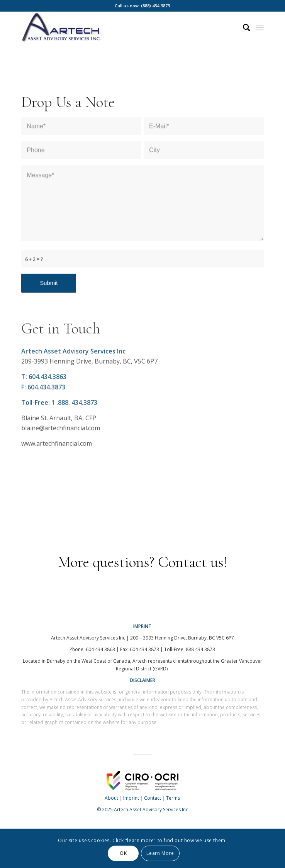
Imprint (131, 798)
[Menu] (260, 27)
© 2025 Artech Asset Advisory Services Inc (142, 810)
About (111, 798)
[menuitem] (243, 27)
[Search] (243, 27)
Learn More (160, 853)
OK (123, 853)
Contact (153, 798)
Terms (173, 798)
